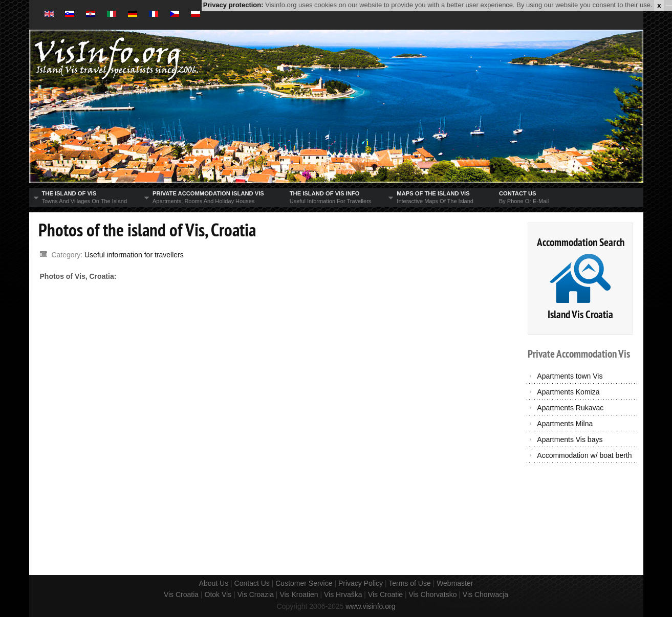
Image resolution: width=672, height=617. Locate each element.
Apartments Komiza (568, 392)
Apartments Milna (565, 424)
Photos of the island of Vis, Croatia (147, 230)
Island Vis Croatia (580, 314)
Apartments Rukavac (570, 408)
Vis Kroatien (299, 594)
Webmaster (455, 583)
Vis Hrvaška (343, 594)
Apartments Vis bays (570, 439)
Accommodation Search (581, 242)
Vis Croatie (385, 594)
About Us (214, 583)
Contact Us (252, 583)
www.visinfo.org (370, 606)
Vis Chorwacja (485, 594)
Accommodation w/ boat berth (584, 455)
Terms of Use (409, 583)
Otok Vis (218, 594)
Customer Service (304, 583)
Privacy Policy (361, 583)
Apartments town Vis (570, 376)
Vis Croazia (256, 594)
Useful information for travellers (134, 255)
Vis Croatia (181, 594)
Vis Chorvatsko (433, 594)
